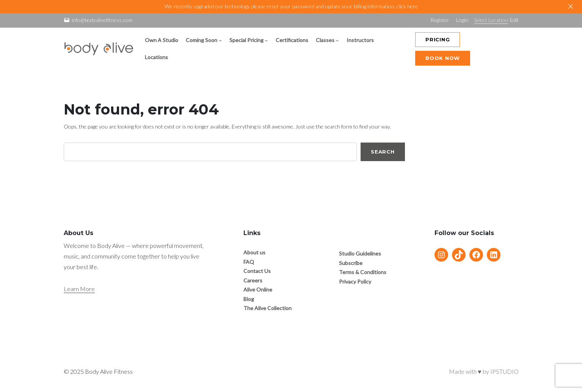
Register (440, 20)
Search (383, 152)
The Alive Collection (267, 308)
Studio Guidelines (360, 253)
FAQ (249, 262)
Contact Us (257, 271)
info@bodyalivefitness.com (102, 20)
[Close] (571, 6)
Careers (253, 280)
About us (254, 252)
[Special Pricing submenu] (266, 40)
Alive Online (258, 289)
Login (462, 20)
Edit (514, 20)
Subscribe (351, 263)
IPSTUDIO (504, 371)
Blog (249, 299)
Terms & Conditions (363, 272)
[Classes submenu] (337, 40)
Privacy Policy (355, 281)
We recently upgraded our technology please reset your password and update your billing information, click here (291, 6)
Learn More (79, 289)
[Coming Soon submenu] (220, 40)
